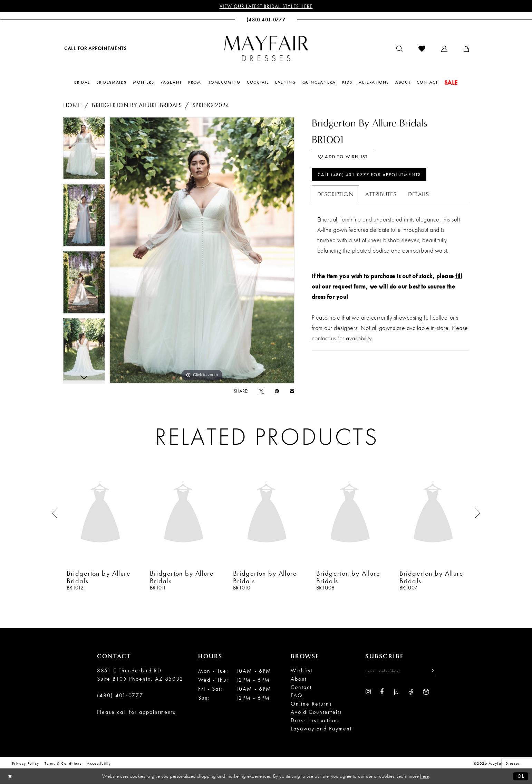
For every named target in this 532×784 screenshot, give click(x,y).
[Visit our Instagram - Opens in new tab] (368, 692)
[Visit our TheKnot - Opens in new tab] (396, 692)
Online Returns (311, 704)
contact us (324, 341)
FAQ (297, 696)
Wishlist (302, 671)
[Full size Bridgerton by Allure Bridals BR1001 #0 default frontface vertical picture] (202, 251)
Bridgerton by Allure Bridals (137, 105)
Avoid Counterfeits (316, 712)
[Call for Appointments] (95, 49)
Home (72, 105)
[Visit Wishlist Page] (422, 49)
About (299, 679)
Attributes (381, 196)
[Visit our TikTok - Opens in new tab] (411, 692)
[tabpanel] (84, 151)
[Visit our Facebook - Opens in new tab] (382, 692)
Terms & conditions (63, 764)
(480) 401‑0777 (120, 696)
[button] (444, 49)
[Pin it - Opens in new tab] (277, 391)
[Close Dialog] (11, 776)
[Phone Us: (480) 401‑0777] (266, 20)
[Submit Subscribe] (431, 671)
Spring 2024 (211, 105)
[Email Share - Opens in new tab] (292, 391)
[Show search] (399, 49)
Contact (301, 687)
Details (419, 196)
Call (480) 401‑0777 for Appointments (374, 177)
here (424, 776)
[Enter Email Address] (400, 671)
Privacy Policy (26, 764)
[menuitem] (95, 49)
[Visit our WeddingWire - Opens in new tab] (426, 692)
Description (336, 196)
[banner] (266, 49)
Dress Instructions (315, 721)
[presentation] (100, 514)
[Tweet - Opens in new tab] (261, 391)
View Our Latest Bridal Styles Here (266, 6)
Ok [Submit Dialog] (520, 776)
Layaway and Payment (321, 729)
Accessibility (99, 764)
